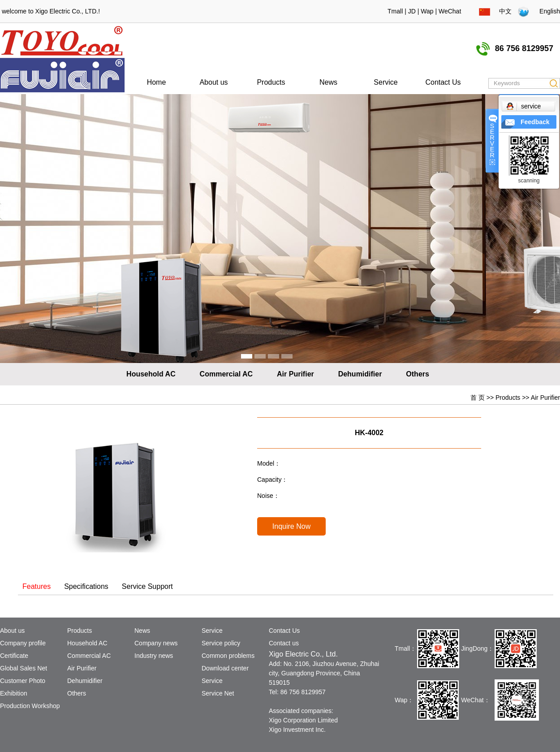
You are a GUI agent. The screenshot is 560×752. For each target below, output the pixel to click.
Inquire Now (291, 526)
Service (386, 82)
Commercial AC (226, 374)
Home (157, 82)
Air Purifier (295, 374)
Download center (225, 668)
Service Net (218, 693)
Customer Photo (23, 681)
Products (271, 82)
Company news (156, 643)
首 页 (478, 398)
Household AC (151, 374)
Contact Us (443, 82)
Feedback (535, 122)
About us (213, 82)
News (328, 82)
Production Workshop (30, 706)
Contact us (284, 643)
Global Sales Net (24, 668)
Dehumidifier (360, 374)
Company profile (23, 643)
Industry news (154, 656)
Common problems (228, 656)
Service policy (221, 643)
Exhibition (14, 693)
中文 (495, 11)
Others (418, 374)
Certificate (14, 656)
